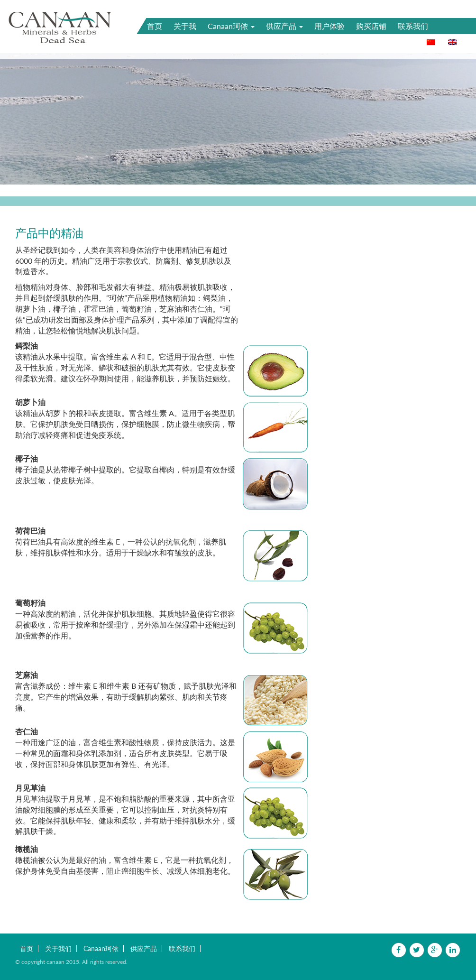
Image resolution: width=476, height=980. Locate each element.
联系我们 (413, 26)
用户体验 (330, 26)
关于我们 (58, 948)
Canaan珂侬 (231, 26)
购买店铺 (371, 26)
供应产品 (284, 26)
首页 (155, 26)
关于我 (185, 26)
